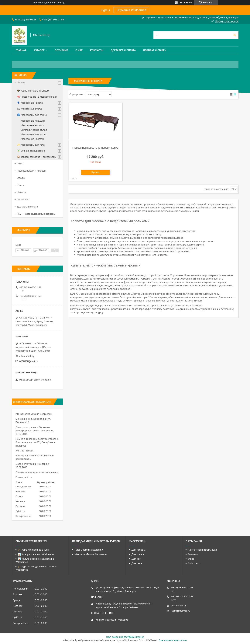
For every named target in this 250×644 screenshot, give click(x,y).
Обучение (61, 50)
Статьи (21, 185)
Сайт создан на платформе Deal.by (125, 637)
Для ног (136, 559)
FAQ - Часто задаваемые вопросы (36, 214)
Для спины (138, 554)
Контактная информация (202, 550)
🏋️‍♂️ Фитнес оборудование (31, 151)
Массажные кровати (32, 139)
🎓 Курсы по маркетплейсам (33, 91)
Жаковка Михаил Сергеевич (91, 554)
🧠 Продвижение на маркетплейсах (37, 97)
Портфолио (23, 199)
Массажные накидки (32, 125)
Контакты (97, 50)
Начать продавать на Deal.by (49, 3)
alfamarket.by (27, 356)
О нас (79, 50)
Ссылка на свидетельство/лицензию (37, 472)
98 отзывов (186, 3)
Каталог (39, 50)
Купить (95, 172)
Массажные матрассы (33, 134)
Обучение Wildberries (131, 10)
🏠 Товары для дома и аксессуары (37, 157)
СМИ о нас (194, 563)
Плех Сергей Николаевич (89, 550)
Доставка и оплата (123, 50)
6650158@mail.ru (29, 361)
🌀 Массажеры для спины (32, 115)
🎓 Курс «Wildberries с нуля (33, 550)
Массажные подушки (33, 121)
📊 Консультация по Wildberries (36, 554)
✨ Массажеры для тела (31, 145)
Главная (21, 50)
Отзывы (21, 178)
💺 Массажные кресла (30, 103)
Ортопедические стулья (34, 130)
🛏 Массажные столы (29, 109)
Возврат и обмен (155, 50)
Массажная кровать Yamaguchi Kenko (95, 148)
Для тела (137, 563)
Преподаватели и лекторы (31, 171)
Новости (22, 192)
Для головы (138, 550)
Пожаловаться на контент (173, 640)
